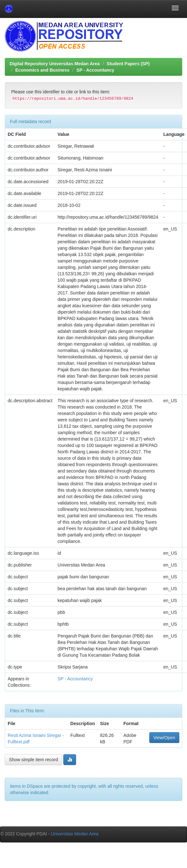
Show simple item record (33, 760)
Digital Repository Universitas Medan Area (55, 64)
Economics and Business (43, 70)
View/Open (164, 738)
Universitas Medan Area (75, 834)
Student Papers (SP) (128, 64)
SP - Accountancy (95, 70)
